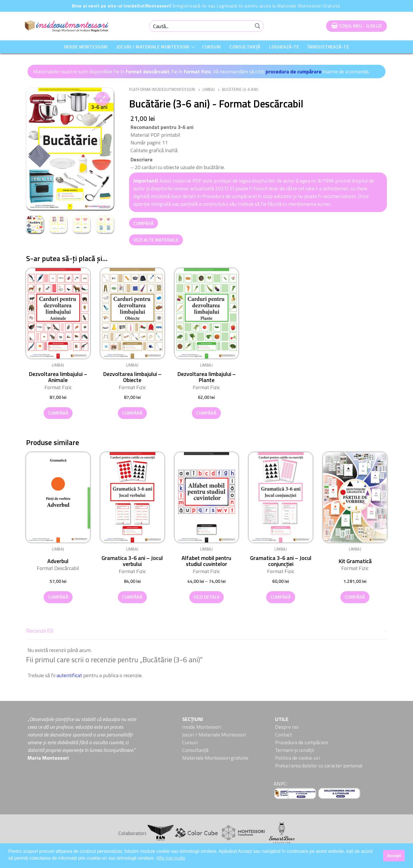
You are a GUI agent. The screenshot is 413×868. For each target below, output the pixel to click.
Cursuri (190, 742)
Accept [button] (394, 856)
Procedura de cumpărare (302, 742)
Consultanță (195, 750)
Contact (284, 735)
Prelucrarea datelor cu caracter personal (319, 766)
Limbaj (209, 89)
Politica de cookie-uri (297, 758)
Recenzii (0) (40, 631)
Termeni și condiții (295, 750)
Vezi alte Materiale (156, 240)
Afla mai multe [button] (171, 858)
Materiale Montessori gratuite (215, 758)
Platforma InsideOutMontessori (162, 89)
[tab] (206, 651)
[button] (102, 99)
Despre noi (287, 727)
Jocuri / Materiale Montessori (214, 735)
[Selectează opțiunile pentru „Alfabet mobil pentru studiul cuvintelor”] (206, 597)
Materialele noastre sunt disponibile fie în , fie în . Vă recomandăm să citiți (149, 71)
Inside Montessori (202, 727)
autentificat (69, 675)
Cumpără (144, 223)
